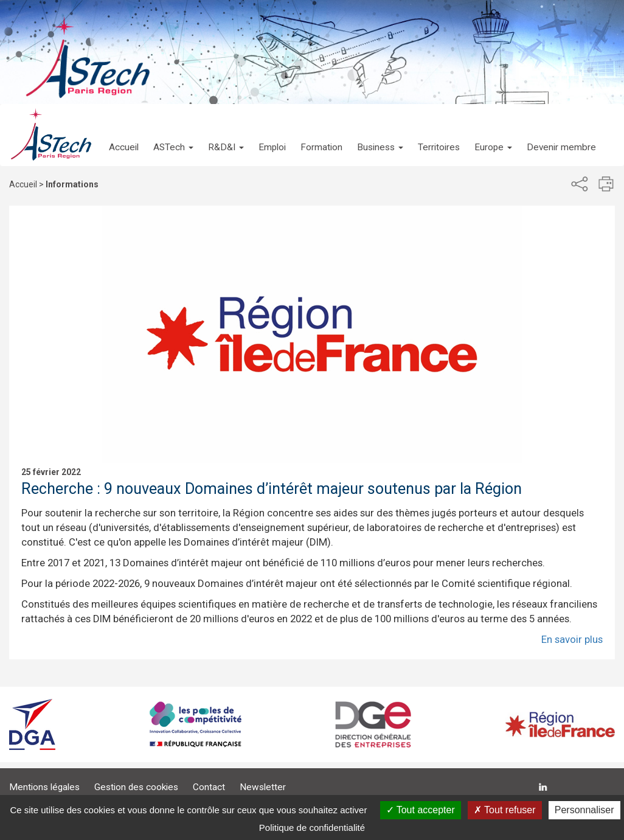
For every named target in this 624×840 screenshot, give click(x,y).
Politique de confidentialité (312, 828)
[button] (173, 135)
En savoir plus (572, 639)
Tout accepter (421, 810)
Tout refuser (505, 810)
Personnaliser (584, 810)
